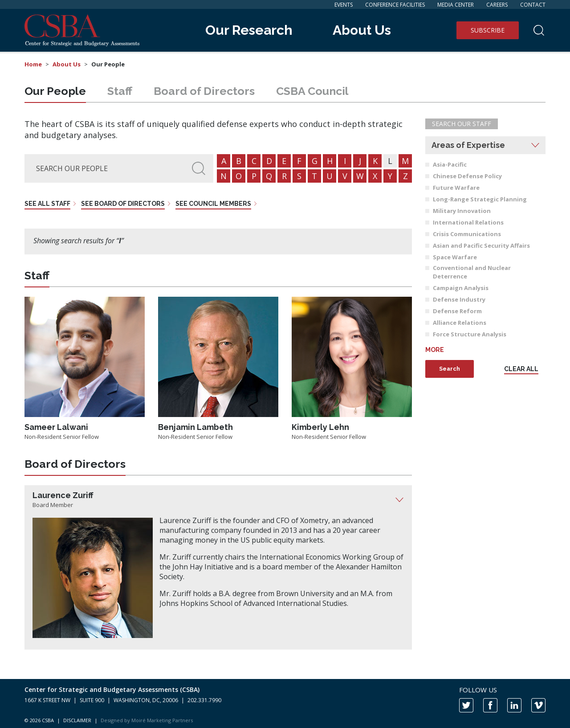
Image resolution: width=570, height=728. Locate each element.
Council (312, 91)
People (55, 91)
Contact (533, 5)
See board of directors (123, 204)
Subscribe (488, 30)
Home (33, 64)
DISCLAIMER (77, 720)
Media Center (456, 5)
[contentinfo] (285, 703)
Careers (497, 5)
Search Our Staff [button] (462, 124)
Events (344, 5)
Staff (120, 91)
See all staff (47, 204)
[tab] (218, 500)
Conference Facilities (395, 5)
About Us (362, 30)
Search (450, 369)
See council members (213, 204)
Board (204, 91)
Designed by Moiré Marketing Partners (147, 720)
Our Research (249, 30)
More (435, 350)
